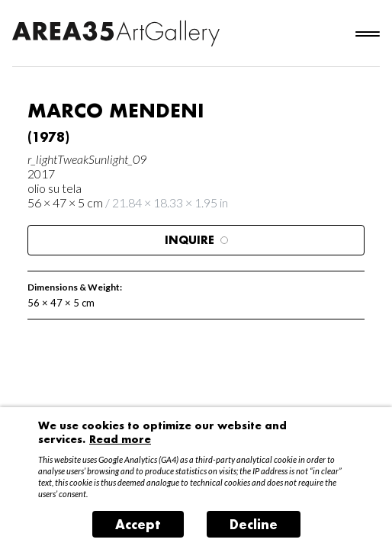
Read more (120, 439)
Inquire (196, 240)
